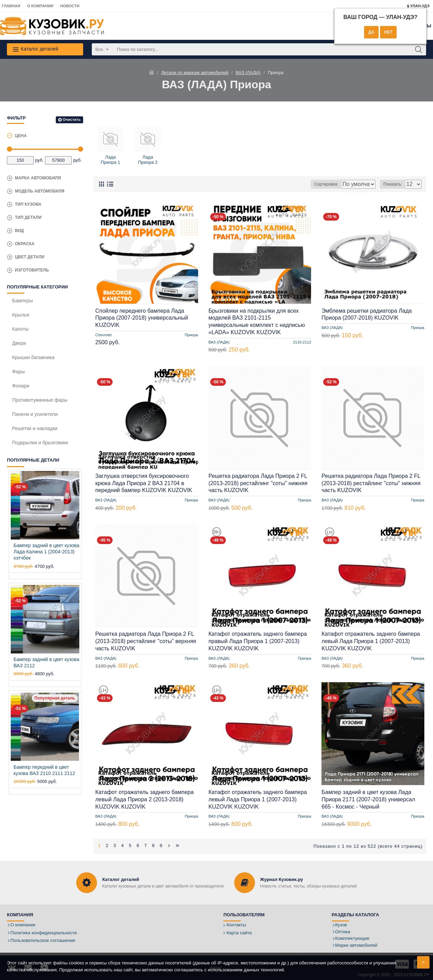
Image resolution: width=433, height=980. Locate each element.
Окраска (25, 244)
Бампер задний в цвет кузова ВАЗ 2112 (46, 662)
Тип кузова (28, 204)
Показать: (395, 184)
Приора (191, 335)
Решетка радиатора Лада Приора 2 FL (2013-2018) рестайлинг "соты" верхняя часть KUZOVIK (146, 641)
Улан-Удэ (418, 6)
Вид (19, 231)
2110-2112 (302, 342)
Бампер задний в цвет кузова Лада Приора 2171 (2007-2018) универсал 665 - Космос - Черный (368, 799)
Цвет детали (30, 257)
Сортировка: (298, 184)
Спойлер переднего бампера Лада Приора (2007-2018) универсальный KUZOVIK (142, 318)
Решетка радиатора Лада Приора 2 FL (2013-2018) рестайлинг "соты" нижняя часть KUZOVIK (258, 483)
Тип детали (28, 217)
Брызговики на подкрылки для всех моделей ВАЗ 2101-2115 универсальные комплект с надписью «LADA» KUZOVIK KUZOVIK (257, 322)
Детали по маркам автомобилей (195, 73)
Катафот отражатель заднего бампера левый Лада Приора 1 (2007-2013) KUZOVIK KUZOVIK (371, 641)
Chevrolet (103, 335)
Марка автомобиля (38, 178)
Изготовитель (32, 270)
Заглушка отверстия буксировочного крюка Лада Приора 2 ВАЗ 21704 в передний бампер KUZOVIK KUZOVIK (144, 483)
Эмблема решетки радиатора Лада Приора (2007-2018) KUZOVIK (366, 314)
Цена (21, 136)
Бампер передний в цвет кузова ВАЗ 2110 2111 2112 (44, 770)
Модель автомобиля (40, 191)
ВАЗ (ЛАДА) (248, 73)
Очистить (72, 119)
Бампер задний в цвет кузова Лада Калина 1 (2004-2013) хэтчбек (46, 552)
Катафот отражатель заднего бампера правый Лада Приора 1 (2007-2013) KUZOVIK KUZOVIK (258, 641)
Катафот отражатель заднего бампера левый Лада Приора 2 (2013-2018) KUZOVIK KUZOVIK (144, 799)
